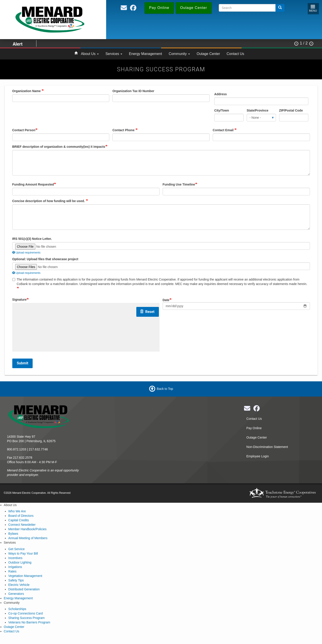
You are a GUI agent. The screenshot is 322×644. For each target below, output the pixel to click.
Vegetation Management (25, 576)
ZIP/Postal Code (291, 110)
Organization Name (27, 91)
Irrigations (15, 567)
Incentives (15, 558)
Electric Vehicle (19, 585)
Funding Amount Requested (33, 184)
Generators (16, 594)
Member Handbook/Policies (27, 529)
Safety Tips (16, 580)
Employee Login (258, 456)
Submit (22, 363)
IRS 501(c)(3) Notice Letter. (32, 239)
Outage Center (208, 54)
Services (114, 54)
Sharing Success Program (26, 618)
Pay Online (254, 428)
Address (221, 94)
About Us (90, 54)
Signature (20, 300)
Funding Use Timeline (179, 184)
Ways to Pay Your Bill (23, 553)
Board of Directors (21, 516)
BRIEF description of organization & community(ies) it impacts (59, 147)
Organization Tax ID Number (133, 91)
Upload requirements (26, 253)
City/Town (222, 110)
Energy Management (145, 54)
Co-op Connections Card (25, 613)
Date (166, 300)
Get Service (16, 549)
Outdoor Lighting (20, 562)
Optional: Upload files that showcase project (45, 259)
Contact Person (24, 130)
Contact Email (224, 130)
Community (179, 54)
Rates (12, 571)
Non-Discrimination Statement (267, 447)
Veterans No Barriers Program (29, 622)
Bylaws (13, 534)
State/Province (258, 110)
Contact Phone (124, 130)
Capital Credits (19, 520)
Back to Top (165, 389)
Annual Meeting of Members (28, 538)
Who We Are (17, 511)
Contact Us (235, 54)
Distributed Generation (24, 589)
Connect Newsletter (22, 525)
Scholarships (17, 609)
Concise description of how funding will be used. (49, 201)
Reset (147, 312)
